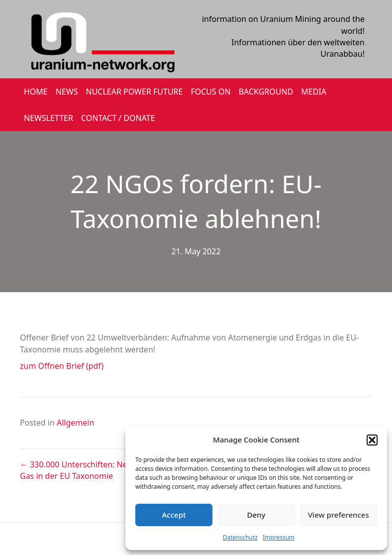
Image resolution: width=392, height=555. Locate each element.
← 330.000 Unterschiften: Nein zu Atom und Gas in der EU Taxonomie (102, 470)
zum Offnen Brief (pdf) (62, 366)
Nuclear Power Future (135, 92)
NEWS (67, 92)
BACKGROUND (266, 92)
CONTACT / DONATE (118, 118)
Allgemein (75, 423)
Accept (174, 515)
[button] (372, 440)
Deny (256, 515)
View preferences (339, 515)
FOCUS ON (210, 92)
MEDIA (314, 92)
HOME (36, 92)
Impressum (279, 537)
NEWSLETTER (49, 118)
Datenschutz (240, 537)
